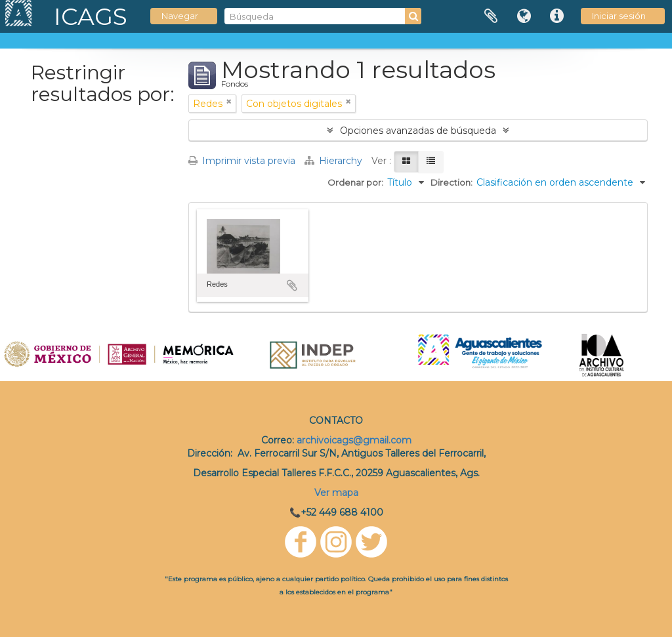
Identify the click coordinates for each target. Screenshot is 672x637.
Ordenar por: (355, 182)
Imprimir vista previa (242, 161)
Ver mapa (336, 493)
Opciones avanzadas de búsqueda (418, 131)
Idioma (524, 16)
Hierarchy (335, 161)
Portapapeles (491, 16)
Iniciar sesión (619, 16)
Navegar (180, 16)
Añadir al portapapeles (292, 285)
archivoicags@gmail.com (354, 440)
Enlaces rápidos (556, 16)
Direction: (451, 182)
